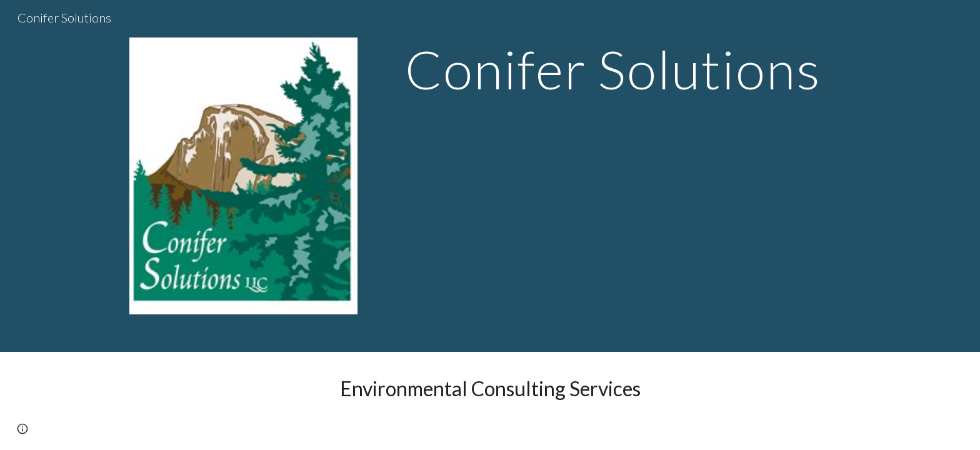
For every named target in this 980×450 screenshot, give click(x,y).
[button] (22, 429)
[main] (613, 69)
